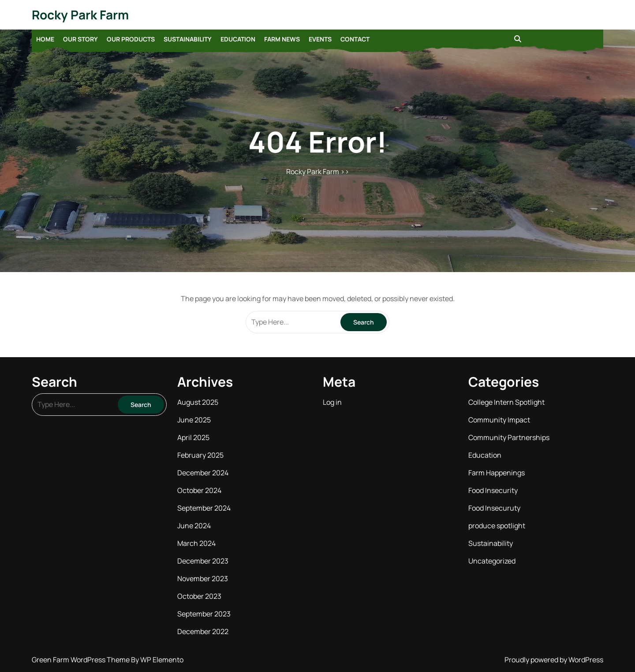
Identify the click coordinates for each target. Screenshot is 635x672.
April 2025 (193, 437)
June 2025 (194, 420)
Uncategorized (492, 561)
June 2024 (194, 526)
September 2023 (204, 614)
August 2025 (198, 402)
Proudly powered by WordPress (554, 660)
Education (238, 39)
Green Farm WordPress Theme (81, 660)
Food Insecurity (493, 490)
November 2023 (203, 579)
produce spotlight (497, 526)
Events (320, 39)
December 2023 (203, 561)
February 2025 (200, 455)
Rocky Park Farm (80, 15)
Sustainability (188, 39)
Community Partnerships (509, 437)
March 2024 (196, 543)
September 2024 (204, 508)
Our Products (131, 39)
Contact (355, 39)
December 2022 (203, 631)
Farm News (282, 39)
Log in (332, 402)
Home (45, 39)
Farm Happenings (497, 473)
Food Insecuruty (494, 508)
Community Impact (499, 420)
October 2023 (199, 596)
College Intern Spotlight (506, 402)
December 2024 (203, 473)
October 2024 (199, 490)
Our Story (80, 39)
